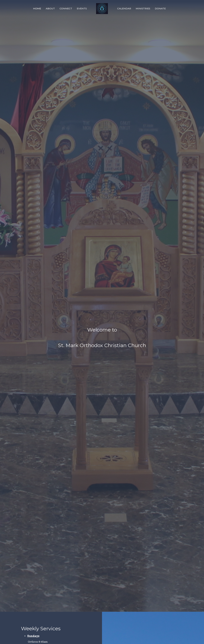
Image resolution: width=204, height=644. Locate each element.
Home (37, 8)
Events (82, 8)
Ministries (143, 8)
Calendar (124, 8)
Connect (66, 8)
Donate (160, 8)
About (50, 8)
